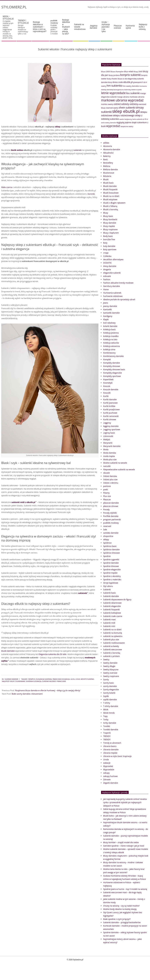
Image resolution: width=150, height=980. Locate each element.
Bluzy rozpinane (110, 229)
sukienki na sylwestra (113, 636)
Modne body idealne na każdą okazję (120, 909)
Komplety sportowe (112, 376)
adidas (106, 143)
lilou (73, 679)
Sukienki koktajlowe (112, 613)
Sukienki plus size (111, 639)
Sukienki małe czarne (113, 616)
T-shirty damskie (111, 706)
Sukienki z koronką (112, 653)
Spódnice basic (110, 546)
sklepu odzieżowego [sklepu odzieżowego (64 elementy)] (124, 115)
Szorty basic (108, 683)
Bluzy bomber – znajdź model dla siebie (121, 842)
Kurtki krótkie (109, 406)
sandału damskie (111, 533)
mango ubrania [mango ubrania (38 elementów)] (123, 97)
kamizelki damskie (111, 313)
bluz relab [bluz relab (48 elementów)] (129, 71)
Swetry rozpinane (111, 676)
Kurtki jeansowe (110, 403)
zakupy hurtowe (110, 776)
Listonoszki (108, 436)
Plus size (107, 496)
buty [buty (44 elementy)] (109, 79)
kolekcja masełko (111, 336)
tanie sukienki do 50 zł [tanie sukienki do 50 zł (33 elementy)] (140, 119)
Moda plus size (110, 459)
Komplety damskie (111, 363)
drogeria (107, 269)
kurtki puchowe (110, 413)
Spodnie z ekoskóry (112, 576)
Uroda (106, 759)
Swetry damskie (110, 663)
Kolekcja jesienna (111, 333)
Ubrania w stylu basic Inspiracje (117, 756)
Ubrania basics (110, 746)
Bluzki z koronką (110, 209)
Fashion (107, 279)
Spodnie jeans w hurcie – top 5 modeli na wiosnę (125, 889)
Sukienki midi (109, 623)
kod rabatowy (109, 323)
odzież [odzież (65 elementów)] (117, 104)
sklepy (106, 539)
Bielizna (107, 166)
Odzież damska (110, 476)
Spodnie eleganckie (112, 569)
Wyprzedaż (108, 766)
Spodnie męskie (110, 573)
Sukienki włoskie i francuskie (54, 681)
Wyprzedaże (109, 769)
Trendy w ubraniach (112, 743)
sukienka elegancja (34, 681)
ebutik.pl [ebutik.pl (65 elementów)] (128, 82)
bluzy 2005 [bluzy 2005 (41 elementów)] (138, 72)
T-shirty (107, 703)
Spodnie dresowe (111, 566)
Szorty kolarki (109, 693)
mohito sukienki (87, 679)
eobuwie (107, 276)
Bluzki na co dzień (111, 196)
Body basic (108, 236)
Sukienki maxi (109, 619)
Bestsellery (108, 163)
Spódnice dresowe (111, 553)
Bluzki (106, 179)
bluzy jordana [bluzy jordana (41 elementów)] (114, 75)
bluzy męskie (109, 226)
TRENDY (107, 736)
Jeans (106, 303)
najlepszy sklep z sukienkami (13, 681)
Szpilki (106, 696)
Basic (105, 159)
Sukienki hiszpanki (111, 609)
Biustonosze (109, 173)
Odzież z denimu (111, 483)
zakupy (106, 773)
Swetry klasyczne (111, 669)
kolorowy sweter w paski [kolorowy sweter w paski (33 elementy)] (133, 90)
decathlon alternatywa (113, 259)
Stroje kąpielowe (111, 583)
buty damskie (109, 246)
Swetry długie (109, 666)
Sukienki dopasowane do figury (117, 599)
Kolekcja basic (109, 329)
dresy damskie (110, 266)
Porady (106, 509)
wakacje (107, 763)
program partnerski (112, 519)
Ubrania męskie (110, 753)
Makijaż (107, 439)
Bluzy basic (108, 216)
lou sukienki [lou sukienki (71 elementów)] (133, 93)
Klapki (106, 319)
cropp (106, 253)
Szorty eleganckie (111, 689)
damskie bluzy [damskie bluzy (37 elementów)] (107, 82)
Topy (105, 716)
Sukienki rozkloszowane (114, 643)
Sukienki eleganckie (112, 606)
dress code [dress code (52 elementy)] (118, 82)
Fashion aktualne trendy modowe (118, 283)
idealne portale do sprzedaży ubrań (119, 299)
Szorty (106, 679)
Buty (105, 243)
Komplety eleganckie (112, 373)
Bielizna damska (110, 169)
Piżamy (106, 493)
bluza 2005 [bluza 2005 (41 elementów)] (105, 72)
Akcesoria (108, 146)
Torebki (107, 726)
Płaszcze (107, 499)
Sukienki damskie (12, 679)
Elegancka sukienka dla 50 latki (53, 654)
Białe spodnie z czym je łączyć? (117, 919)
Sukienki (107, 589)
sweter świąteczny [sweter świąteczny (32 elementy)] (126, 119)
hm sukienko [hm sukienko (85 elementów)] (115, 86)
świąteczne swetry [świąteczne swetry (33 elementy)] (127, 126)
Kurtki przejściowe (111, 409)
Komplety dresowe (112, 366)
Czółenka (107, 256)
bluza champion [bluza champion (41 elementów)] (117, 72)
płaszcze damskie (111, 503)
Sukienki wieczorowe (112, 649)
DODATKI (107, 263)
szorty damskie (110, 686)
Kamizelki (107, 309)
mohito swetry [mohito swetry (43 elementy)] (107, 104)
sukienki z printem (111, 656)
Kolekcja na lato (110, 339)
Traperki (107, 733)
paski (105, 489)
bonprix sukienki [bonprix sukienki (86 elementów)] (130, 75)
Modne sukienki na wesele (115, 463)
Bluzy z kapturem (111, 233)
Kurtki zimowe (110, 419)
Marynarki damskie (112, 446)
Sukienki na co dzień (112, 629)
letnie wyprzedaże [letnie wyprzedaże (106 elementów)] (113, 93)
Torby (106, 719)
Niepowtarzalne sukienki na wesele (119, 469)
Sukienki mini (109, 626)
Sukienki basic (109, 593)
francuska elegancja (61, 679)
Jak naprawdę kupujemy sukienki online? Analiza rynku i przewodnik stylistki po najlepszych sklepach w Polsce (125, 802)
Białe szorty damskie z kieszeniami (27, 694)
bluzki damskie (8, 651)
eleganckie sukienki (112, 273)
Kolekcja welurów (111, 343)
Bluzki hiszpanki (110, 189)
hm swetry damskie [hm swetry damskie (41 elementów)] (131, 86)
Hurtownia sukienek (112, 293)
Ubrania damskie (111, 749)
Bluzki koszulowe (111, 193)
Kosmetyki (108, 383)
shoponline (108, 536)
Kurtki (106, 396)
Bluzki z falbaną (110, 206)
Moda (106, 449)
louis (78, 679)
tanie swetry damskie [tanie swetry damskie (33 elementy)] (108, 123)
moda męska (109, 456)
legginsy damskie (111, 426)
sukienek (77, 150)
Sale (105, 529)
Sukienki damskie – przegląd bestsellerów (122, 922)
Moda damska (110, 453)
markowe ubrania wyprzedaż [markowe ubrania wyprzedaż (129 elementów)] (122, 100)
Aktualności (108, 153)
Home (106, 289)
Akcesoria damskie (112, 149)
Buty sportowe (110, 249)
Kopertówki (108, 379)
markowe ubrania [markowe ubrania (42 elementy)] (137, 97)
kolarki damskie (110, 326)
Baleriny (107, 156)
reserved (107, 526)
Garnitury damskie (111, 286)
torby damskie (110, 723)
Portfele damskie (111, 516)
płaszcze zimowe (111, 506)
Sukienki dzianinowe (112, 603)
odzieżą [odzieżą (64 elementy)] (134, 104)
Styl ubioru (108, 586)
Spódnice (107, 543)
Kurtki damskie (110, 399)
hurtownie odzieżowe (113, 296)
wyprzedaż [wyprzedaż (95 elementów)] (113, 126)
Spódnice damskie (111, 549)
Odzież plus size (110, 479)
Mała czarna (7, 187)
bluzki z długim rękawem (114, 203)
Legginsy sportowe (112, 429)
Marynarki (108, 443)
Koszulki (107, 393)
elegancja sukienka (44, 679)
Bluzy (106, 213)
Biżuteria (107, 176)
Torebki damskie (111, 729)
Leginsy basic (109, 433)
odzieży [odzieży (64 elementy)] (125, 104)
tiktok (106, 709)
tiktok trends (109, 713)
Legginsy (107, 423)
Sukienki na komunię (112, 633)
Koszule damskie (111, 389)
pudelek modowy (111, 523)
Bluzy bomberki (110, 219)
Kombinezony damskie (113, 356)
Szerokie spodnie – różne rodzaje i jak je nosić (124, 846)
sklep (58, 127)
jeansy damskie (110, 306)
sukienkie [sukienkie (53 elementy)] (114, 119)
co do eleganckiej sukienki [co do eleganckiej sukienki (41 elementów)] (133, 79)
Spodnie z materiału (112, 579)
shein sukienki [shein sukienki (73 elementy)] (127, 108)
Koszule (107, 386)
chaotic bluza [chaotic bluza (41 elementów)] (117, 79)
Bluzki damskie (110, 186)
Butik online (17, 150)
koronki (91, 194)
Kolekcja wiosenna (111, 346)
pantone (107, 486)
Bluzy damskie (110, 223)
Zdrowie (107, 779)
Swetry (106, 659)
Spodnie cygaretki (111, 559)
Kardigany (108, 316)
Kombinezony (109, 353)
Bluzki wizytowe (110, 199)
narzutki (107, 466)
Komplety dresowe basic (114, 369)
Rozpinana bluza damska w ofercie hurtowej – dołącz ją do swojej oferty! (48, 690)
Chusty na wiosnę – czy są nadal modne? (121, 906)
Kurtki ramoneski (111, 416)
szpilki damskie (110, 699)
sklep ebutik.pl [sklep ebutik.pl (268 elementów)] (126, 111)
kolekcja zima (109, 349)
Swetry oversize (110, 673)
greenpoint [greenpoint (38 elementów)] (138, 82)
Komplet (107, 359)
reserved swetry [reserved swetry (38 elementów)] (112, 108)
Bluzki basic (108, 183)
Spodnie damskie (111, 563)
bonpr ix (32, 679)
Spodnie (107, 556)
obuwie (106, 473)
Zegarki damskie (110, 783)
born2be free (109, 239)
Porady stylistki (110, 513)
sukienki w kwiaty (111, 646)
